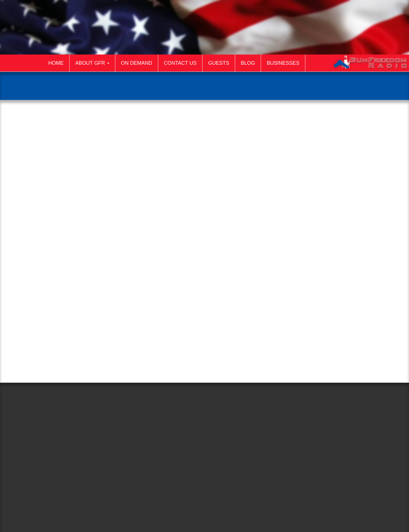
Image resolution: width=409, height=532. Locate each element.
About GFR (92, 63)
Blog (248, 63)
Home (56, 63)
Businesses (283, 63)
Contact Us (180, 63)
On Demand (137, 63)
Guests (219, 63)
